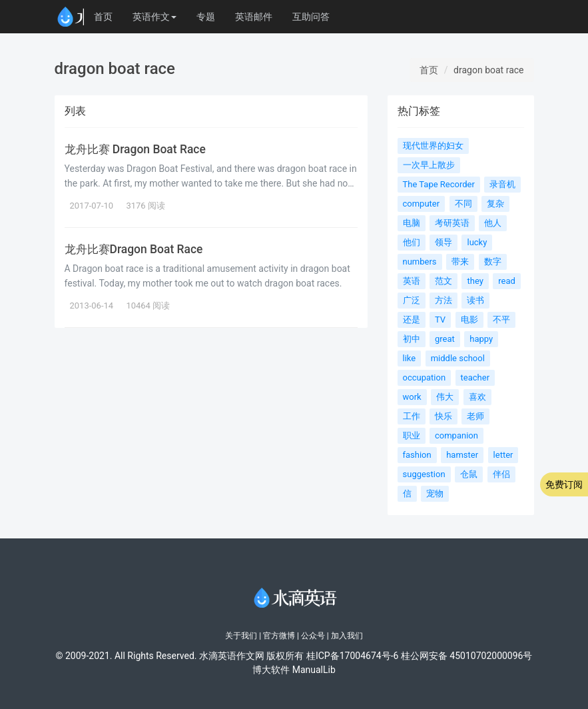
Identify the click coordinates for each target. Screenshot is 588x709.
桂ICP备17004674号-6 (352, 656)
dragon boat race (488, 70)
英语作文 (154, 17)
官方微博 (279, 636)
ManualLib (314, 670)
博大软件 (271, 670)
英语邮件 (254, 17)
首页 (103, 17)
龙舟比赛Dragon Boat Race (135, 249)
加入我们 (347, 636)
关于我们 (241, 636)
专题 (206, 17)
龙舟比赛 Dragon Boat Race (137, 149)
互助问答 (311, 17)
